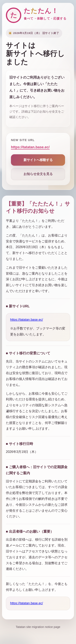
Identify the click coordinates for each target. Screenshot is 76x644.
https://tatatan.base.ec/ (30, 147)
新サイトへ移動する (38, 160)
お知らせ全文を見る (38, 174)
